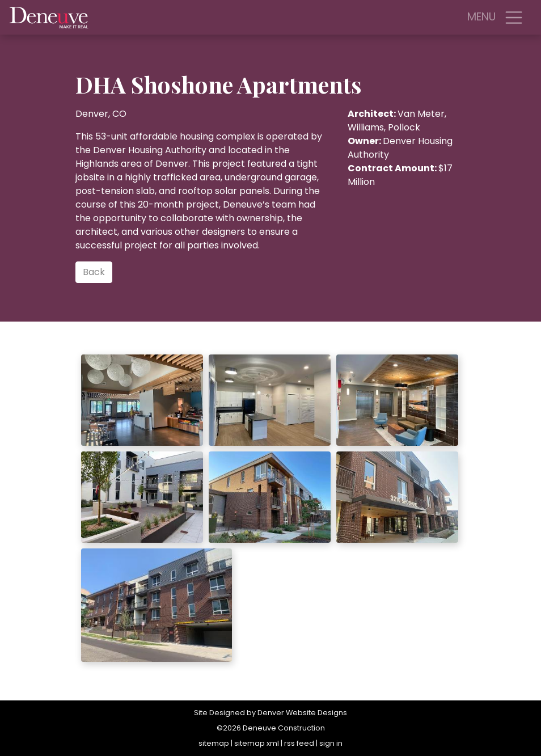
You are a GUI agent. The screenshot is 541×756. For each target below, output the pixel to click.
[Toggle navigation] (514, 18)
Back (94, 272)
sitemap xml (257, 743)
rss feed (299, 743)
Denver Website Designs (302, 713)
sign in (331, 743)
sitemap (214, 743)
